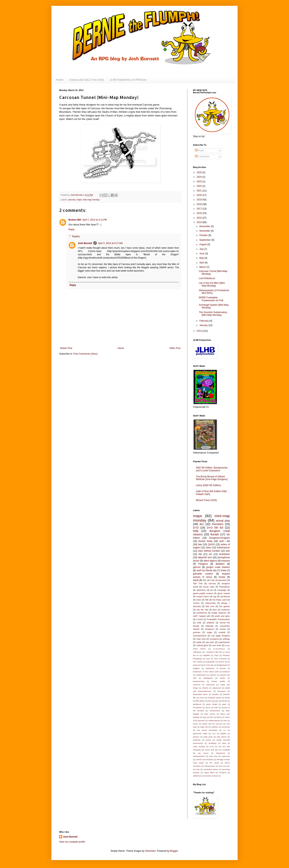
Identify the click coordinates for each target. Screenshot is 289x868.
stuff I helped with (202, 616)
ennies (223, 629)
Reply (71, 229)
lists (212, 717)
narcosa (219, 724)
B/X (205, 580)
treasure (226, 561)
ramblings (213, 743)
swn (228, 551)
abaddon (220, 564)
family (227, 698)
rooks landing (199, 746)
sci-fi (212, 746)
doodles (215, 694)
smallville (226, 750)
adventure (201, 590)
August (203, 244)
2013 (200, 331)
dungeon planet (215, 698)
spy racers (203, 753)
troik (198, 769)
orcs (214, 733)
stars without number (209, 551)
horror (208, 707)
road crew (201, 639)
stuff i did (225, 541)
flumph (215, 534)
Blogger (174, 851)
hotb (216, 707)
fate (200, 544)
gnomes (197, 632)
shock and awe (212, 750)
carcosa (72, 200)
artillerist (210, 623)
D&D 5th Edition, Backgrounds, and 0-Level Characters (212, 469)
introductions (215, 711)
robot (224, 743)
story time (213, 756)
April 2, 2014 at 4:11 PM (95, 220)
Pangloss (203, 564)
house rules (209, 587)
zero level (217, 645)
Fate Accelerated (219, 580)
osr (211, 554)
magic (210, 632)
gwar (224, 704)
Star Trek (198, 583)
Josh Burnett (85, 243)
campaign (222, 590)
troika (223, 570)
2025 (200, 172)
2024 (200, 177)
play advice (222, 737)
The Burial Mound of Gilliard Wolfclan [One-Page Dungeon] (212, 478)
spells (199, 642)
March (203, 267)
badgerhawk (222, 665)
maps (79, 200)
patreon (196, 737)
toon (228, 766)
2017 (200, 209)
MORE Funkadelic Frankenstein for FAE (211, 299)
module (222, 632)
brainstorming (199, 681)
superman (226, 756)
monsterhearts (200, 636)
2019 (200, 200)
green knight (212, 704)
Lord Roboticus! (207, 278)
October (204, 235)
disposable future (200, 694)
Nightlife (206, 655)
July (202, 249)
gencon (197, 567)
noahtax (215, 727)
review (222, 577)
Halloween (197, 652)
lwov (215, 610)
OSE (199, 623)
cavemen (197, 685)
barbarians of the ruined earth (206, 672)
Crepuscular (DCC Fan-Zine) (86, 80)
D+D (196, 528)
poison (209, 740)
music (195, 724)
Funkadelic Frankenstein (218, 619)
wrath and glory (222, 616)
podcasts (197, 740)
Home (60, 80)
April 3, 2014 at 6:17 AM (110, 243)
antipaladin (210, 662)
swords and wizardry (205, 759)
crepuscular (210, 603)
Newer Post (66, 348)
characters (210, 685)
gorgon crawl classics (218, 567)
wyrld (196, 580)
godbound (197, 704)
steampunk (220, 753)
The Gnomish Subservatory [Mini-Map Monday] (213, 314)
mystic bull (207, 724)
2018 (200, 204)
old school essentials (207, 730)
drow (202, 698)
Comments (202, 157)
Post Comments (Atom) (85, 354)
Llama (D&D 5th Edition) (208, 485)
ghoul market (224, 593)
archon (221, 662)
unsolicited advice (211, 769)
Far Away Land (219, 600)
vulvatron (223, 772)
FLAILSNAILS (219, 649)
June (202, 254)
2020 (200, 195)
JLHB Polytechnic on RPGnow (128, 80)
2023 (200, 182)
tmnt (220, 766)
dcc (202, 524)
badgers (196, 668)
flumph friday (205, 541)
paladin (223, 733)
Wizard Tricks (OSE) (206, 500)
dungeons (210, 629)
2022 (200, 186)
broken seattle (218, 681)
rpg (215, 596)
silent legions (210, 561)
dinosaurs (222, 691)
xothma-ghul (202, 645)
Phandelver (225, 587)
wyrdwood (225, 596)
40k (207, 600)
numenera (226, 727)
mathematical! (214, 720)
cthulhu (205, 688)
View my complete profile (72, 842)
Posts (199, 151)
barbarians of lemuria (216, 668)
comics (196, 603)
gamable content (203, 574)
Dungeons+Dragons (219, 538)
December (205, 226)
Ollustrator (150, 851)
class (208, 548)
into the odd (202, 610)
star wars (210, 642)
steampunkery (199, 756)
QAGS (211, 544)
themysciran (210, 766)
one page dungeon (221, 636)
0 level (199, 619)
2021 (200, 191)
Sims (208, 659)
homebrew (197, 707)
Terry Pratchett (220, 659)
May (202, 258)
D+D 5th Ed (215, 528)
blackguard (208, 678)
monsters (218, 524)
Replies (76, 236)
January (204, 325)
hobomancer (223, 548)
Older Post (175, 348)
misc (225, 720)
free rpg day (213, 701)
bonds (222, 678)
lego (205, 717)
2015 (200, 218)
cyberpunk (217, 688)
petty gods (208, 737)
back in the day (207, 665)
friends (224, 701)
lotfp (196, 531)
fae (200, 554)
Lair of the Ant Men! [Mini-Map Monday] (212, 284)
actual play (223, 521)
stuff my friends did (206, 570)
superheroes (224, 642)
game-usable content (203, 593)
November (205, 231)
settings (226, 639)
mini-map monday (91, 200)
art (212, 590)
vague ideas (209, 772)
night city (204, 727)
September (205, 240)
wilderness (197, 776)
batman (213, 675)
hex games (225, 606)
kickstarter (225, 554)
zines (199, 600)
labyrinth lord (205, 557)
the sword (214, 763)
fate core (210, 606)
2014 (200, 222)
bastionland (201, 675)
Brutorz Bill (75, 220)
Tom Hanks (198, 662)
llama (219, 717)
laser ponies (210, 714)
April (202, 263)
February (204, 321)
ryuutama (214, 639)
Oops (216, 655)
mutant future (203, 596)
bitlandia (209, 626)
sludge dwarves (219, 613)
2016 (200, 213)
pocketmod (202, 613)
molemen (226, 610)
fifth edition (200, 701)
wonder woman (211, 776)
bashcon (226, 672)
